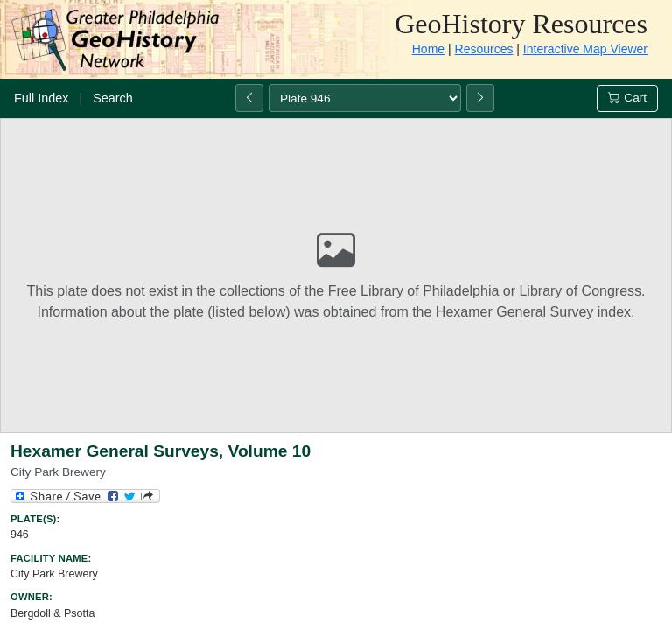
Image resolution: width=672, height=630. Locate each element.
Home (428, 49)
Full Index (41, 98)
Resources (484, 49)
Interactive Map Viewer (585, 49)
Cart (627, 98)
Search (113, 98)
